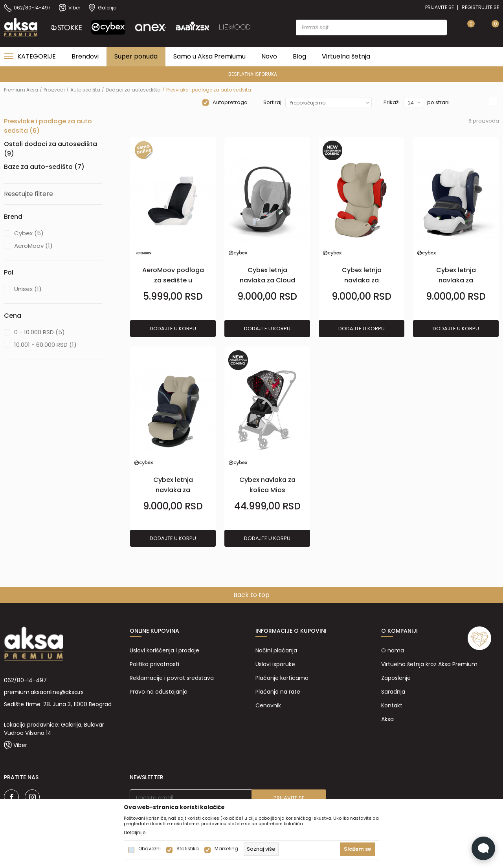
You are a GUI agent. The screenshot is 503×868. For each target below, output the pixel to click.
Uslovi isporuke (275, 664)
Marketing (226, 849)
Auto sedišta (85, 90)
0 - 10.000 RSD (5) (39, 332)
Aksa (387, 719)
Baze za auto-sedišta (44, 167)
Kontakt (392, 705)
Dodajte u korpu (173, 329)
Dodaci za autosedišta (133, 90)
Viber (20, 745)
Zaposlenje (396, 678)
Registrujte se (480, 7)
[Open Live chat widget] (483, 848)
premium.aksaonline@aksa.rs (44, 692)
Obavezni (150, 849)
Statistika (188, 849)
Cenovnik (268, 705)
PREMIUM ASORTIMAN (251, 74)
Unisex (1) (28, 289)
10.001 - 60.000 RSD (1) (45, 345)
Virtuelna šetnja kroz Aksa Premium (429, 664)
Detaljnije (135, 833)
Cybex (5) (29, 233)
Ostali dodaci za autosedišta (50, 149)
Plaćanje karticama (282, 678)
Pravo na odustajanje (159, 692)
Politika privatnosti (154, 664)
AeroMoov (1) (33, 246)
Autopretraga (230, 102)
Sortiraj (272, 102)
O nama (393, 650)
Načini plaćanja (276, 650)
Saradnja (393, 692)
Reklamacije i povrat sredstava (172, 678)
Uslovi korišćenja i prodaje (164, 650)
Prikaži (392, 102)
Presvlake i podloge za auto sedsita (48, 126)
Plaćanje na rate (278, 692)
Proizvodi (54, 90)
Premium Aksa (21, 90)
